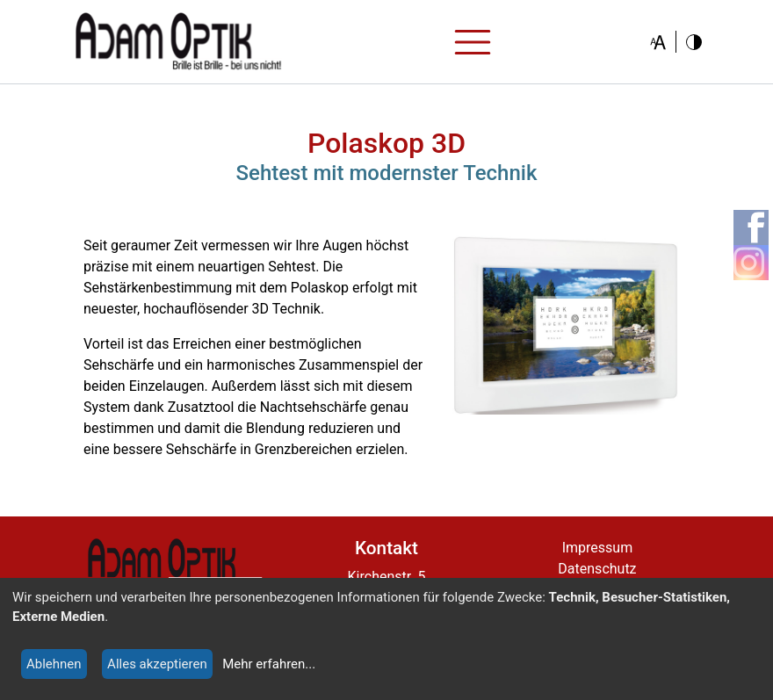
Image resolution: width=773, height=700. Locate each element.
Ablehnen (54, 664)
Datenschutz (597, 569)
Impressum (598, 548)
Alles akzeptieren (157, 664)
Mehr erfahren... (269, 664)
